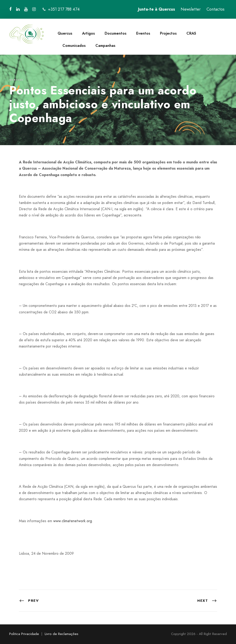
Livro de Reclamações (62, 634)
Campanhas (105, 46)
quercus (16, 79)
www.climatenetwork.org (73, 521)
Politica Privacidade (24, 634)
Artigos (88, 33)
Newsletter (191, 9)
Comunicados (74, 46)
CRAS (191, 33)
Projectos (168, 33)
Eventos (143, 33)
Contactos (215, 9)
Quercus (65, 33)
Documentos (116, 33)
